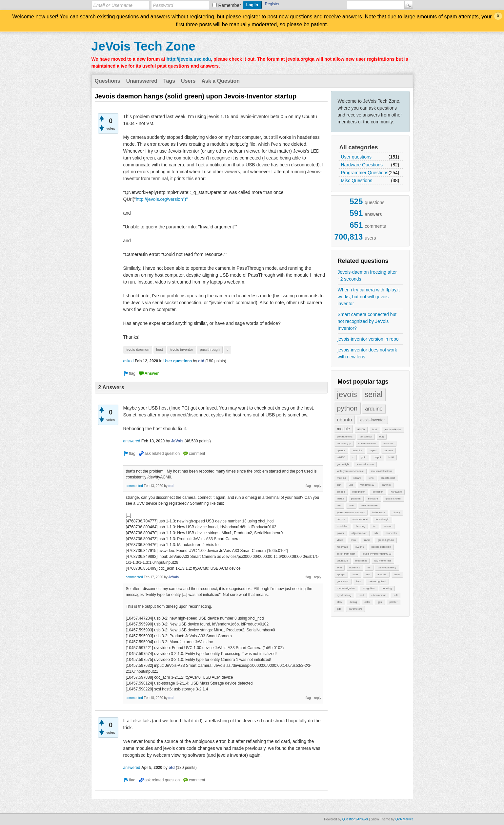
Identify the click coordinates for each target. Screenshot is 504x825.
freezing (360, 526)
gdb (339, 609)
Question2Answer (355, 819)
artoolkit (382, 574)
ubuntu (345, 420)
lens (371, 478)
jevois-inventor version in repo (368, 339)
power (341, 533)
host (375, 429)
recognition (359, 492)
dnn (339, 485)
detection (378, 492)
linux (353, 540)
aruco (361, 429)
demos (341, 519)
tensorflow (366, 437)
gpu (380, 602)
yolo (364, 457)
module (343, 429)
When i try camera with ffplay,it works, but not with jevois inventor (369, 297)
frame (367, 540)
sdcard (357, 478)
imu (368, 574)
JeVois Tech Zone (143, 46)
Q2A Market (404, 819)
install (340, 499)
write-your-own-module (350, 471)
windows (389, 444)
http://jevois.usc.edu (189, 59)
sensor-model (360, 519)
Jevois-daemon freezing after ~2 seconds (367, 275)
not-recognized (377, 581)
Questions (108, 81)
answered (132, 441)
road (361, 595)
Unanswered (142, 81)
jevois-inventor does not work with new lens (367, 353)
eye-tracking (344, 595)
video (340, 540)
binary (396, 512)
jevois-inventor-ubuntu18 (377, 554)
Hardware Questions (362, 165)
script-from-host (346, 554)
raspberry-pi (344, 444)
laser (355, 574)
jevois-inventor (372, 420)
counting (387, 588)
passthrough (210, 349)
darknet (386, 485)
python (347, 408)
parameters (355, 609)
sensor (388, 526)
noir (339, 506)
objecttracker (359, 533)
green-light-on (386, 540)
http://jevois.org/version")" (162, 199)
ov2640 (360, 547)
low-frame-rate (383, 561)
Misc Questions (357, 180)
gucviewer (343, 581)
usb (351, 485)
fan (374, 526)
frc (369, 568)
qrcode (341, 492)
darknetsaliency (387, 568)
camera (388, 450)
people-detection (381, 547)
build (391, 457)
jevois (347, 394)
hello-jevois (379, 512)
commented (134, 486)
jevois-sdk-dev (393, 429)
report (373, 450)
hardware (396, 492)
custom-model (369, 506)
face (359, 581)
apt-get (341, 574)
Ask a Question (221, 81)
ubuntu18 (343, 561)
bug (382, 437)
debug (353, 602)
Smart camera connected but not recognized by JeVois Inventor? (367, 321)
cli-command (379, 595)
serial (374, 394)
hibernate (343, 547)
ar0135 (341, 457)
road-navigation (346, 588)
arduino (374, 409)
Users (188, 81)
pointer (393, 602)
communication (367, 444)
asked (129, 361)
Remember (230, 5)
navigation (368, 588)
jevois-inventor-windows (351, 512)
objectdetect (388, 478)
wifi (396, 595)
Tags (169, 81)
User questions (356, 157)
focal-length (383, 519)
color (367, 602)
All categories (359, 147)
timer (397, 574)
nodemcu (355, 568)
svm (340, 568)
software (373, 499)
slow (340, 602)
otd (201, 361)
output (377, 457)
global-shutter (393, 499)
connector (391, 533)
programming (345, 437)
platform (356, 499)
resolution (343, 526)
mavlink (342, 478)
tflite (351, 506)
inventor (357, 450)
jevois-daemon (365, 464)
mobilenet (361, 561)
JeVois (177, 441)
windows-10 (367, 485)
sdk (376, 533)
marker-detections (382, 471)
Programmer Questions (365, 173)
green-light (343, 464)
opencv (341, 450)
